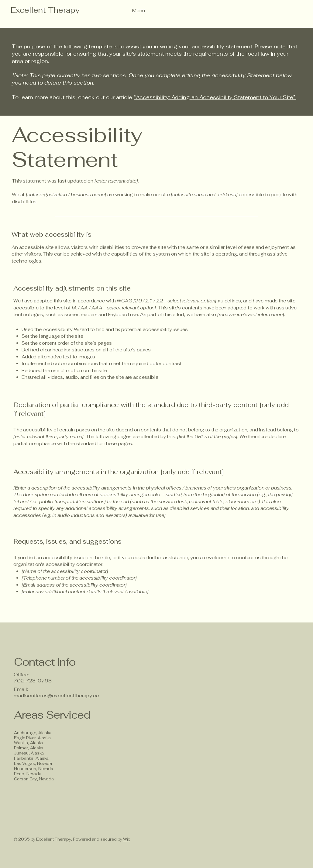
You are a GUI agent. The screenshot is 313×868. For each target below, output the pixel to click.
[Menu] (128, 10)
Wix (127, 839)
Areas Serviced (53, 715)
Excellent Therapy (45, 10)
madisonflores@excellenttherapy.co (57, 696)
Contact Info (45, 662)
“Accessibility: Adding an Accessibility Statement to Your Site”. (215, 97)
